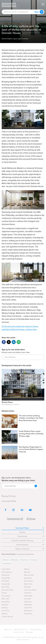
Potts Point (6, 602)
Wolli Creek (28, 584)
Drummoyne (29, 581)
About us (8, 629)
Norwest (5, 605)
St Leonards (6, 596)
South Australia (30, 545)
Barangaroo (28, 611)
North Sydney (7, 572)
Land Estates (7, 563)
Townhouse (34, 560)
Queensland (31, 536)
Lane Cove (6, 611)
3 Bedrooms (24, 560)
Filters (37, 12)
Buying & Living (9, 496)
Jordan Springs (7, 617)
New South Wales (30, 528)
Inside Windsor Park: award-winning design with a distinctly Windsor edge (31, 434)
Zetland (4, 614)
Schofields (5, 581)
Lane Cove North (30, 590)
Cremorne (28, 593)
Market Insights (7, 38)
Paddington (28, 605)
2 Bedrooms (15, 560)
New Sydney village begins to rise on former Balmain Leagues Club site (31, 449)
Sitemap (29, 632)
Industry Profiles (9, 501)
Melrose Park (29, 575)
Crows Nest (6, 569)
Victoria (32, 532)
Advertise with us (21, 629)
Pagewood (28, 614)
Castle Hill (28, 608)
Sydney (27, 569)
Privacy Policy (36, 629)
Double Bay (6, 584)
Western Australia (30, 549)
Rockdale (28, 587)
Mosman (27, 572)
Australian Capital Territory (28, 541)
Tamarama (28, 602)
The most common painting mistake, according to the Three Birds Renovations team (31, 418)
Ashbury (5, 608)
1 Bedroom (6, 560)
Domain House (7, 402)
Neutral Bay (6, 578)
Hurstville (28, 599)
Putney (4, 593)
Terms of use (19, 632)
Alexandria (28, 578)
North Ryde (28, 596)
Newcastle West (7, 590)
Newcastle (5, 575)
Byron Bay (5, 587)
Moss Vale (5, 599)
